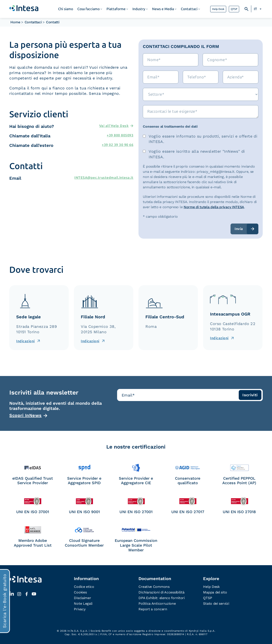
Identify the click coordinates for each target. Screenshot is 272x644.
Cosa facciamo (88, 9)
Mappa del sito (215, 592)
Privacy (80, 609)
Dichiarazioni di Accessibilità (161, 592)
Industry (139, 9)
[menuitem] (258, 9)
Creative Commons (154, 587)
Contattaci (189, 9)
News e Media (163, 9)
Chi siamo (66, 9)
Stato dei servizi (216, 604)
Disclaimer (82, 598)
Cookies (80, 592)
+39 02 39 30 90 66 (118, 145)
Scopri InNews (25, 415)
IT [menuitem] (255, 9)
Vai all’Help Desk (114, 126)
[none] (258, 9)
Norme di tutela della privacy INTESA (214, 207)
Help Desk (218, 9)
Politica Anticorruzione (157, 604)
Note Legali (83, 604)
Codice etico (84, 587)
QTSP (234, 9)
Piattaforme (116, 9)
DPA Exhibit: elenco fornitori (161, 598)
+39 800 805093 (120, 135)
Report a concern (153, 609)
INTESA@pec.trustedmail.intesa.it (104, 178)
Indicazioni (25, 341)
